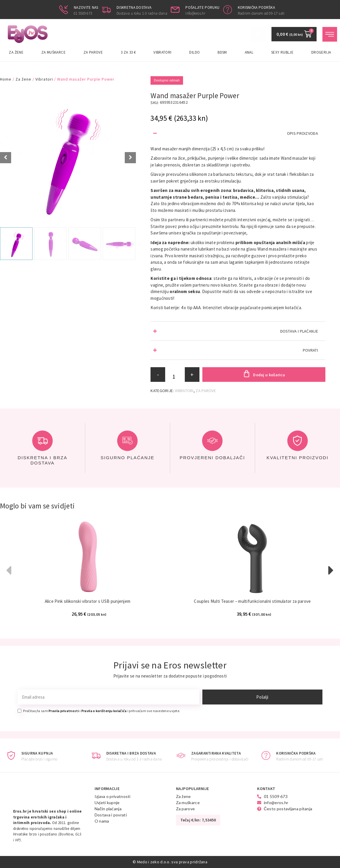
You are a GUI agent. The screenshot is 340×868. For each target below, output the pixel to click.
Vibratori (162, 52)
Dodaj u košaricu (269, 375)
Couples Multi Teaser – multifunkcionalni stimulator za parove (252, 601)
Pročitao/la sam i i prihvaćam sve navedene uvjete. (102, 711)
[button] (238, 133)
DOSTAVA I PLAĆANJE (299, 331)
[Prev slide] (6, 158)
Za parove (93, 52)
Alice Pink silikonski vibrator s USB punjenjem (88, 601)
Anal (249, 52)
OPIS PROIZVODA (303, 133)
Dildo (194, 52)
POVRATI (310, 350)
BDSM (222, 52)
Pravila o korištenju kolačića (104, 711)
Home (6, 79)
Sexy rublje (282, 52)
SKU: (155, 103)
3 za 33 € (128, 52)
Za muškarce (53, 52)
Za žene (16, 52)
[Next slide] (130, 158)
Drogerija (321, 52)
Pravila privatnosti (64, 711)
